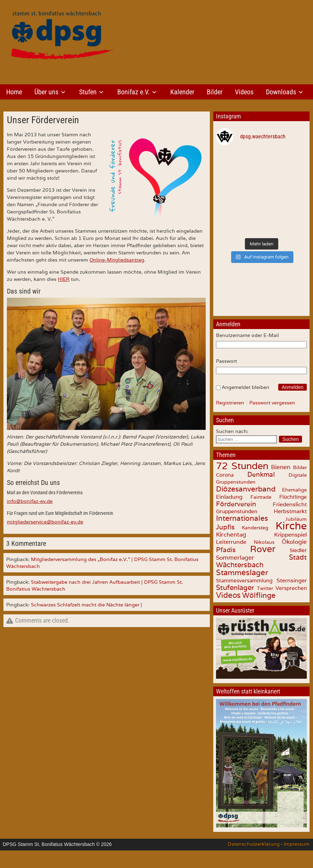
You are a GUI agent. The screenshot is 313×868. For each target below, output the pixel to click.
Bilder (215, 92)
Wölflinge (259, 595)
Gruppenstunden (237, 511)
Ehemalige (294, 490)
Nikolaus (264, 542)
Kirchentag (231, 534)
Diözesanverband (246, 489)
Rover (263, 549)
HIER (64, 279)
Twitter (265, 588)
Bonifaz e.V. (133, 92)
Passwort (226, 361)
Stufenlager (235, 588)
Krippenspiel (290, 534)
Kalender (182, 92)
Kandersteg (255, 528)
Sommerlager (235, 558)
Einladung (229, 497)
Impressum (297, 844)
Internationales (242, 518)
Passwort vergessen (272, 403)
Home (14, 92)
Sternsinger (292, 580)
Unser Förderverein (43, 120)
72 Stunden (242, 466)
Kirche (291, 526)
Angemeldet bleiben (246, 387)
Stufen (88, 92)
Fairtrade (261, 497)
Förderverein (236, 504)
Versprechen (291, 588)
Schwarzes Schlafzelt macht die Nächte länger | (87, 605)
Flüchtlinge (293, 497)
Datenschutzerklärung (254, 844)
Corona (225, 475)
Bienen (281, 467)
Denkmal (261, 474)
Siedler (298, 550)
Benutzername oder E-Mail (247, 335)
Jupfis (225, 527)
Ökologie (294, 542)
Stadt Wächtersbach (261, 561)
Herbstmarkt (290, 511)
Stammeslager (242, 572)
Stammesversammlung (244, 580)
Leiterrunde (231, 542)
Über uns (46, 92)
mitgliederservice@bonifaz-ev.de (45, 522)
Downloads (281, 92)
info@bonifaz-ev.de (30, 501)
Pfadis (226, 550)
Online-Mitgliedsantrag (117, 260)
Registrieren (230, 403)
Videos (244, 92)
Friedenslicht (290, 504)
